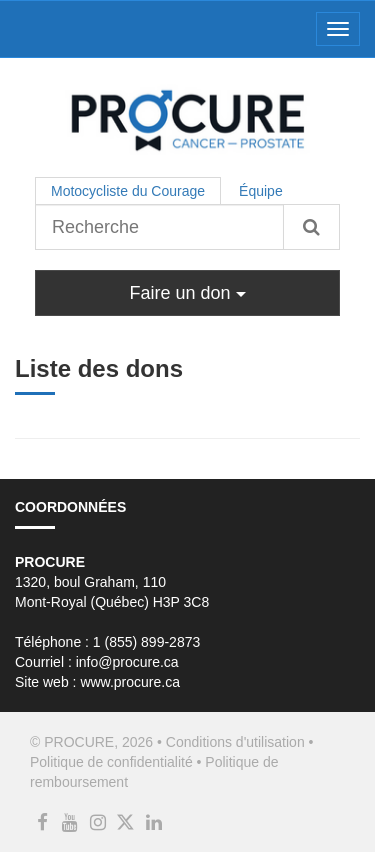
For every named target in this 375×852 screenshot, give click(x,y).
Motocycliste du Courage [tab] (128, 191)
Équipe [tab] (261, 191)
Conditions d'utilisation (235, 742)
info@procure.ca (127, 662)
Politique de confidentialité (111, 762)
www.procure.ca (130, 682)
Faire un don (187, 293)
